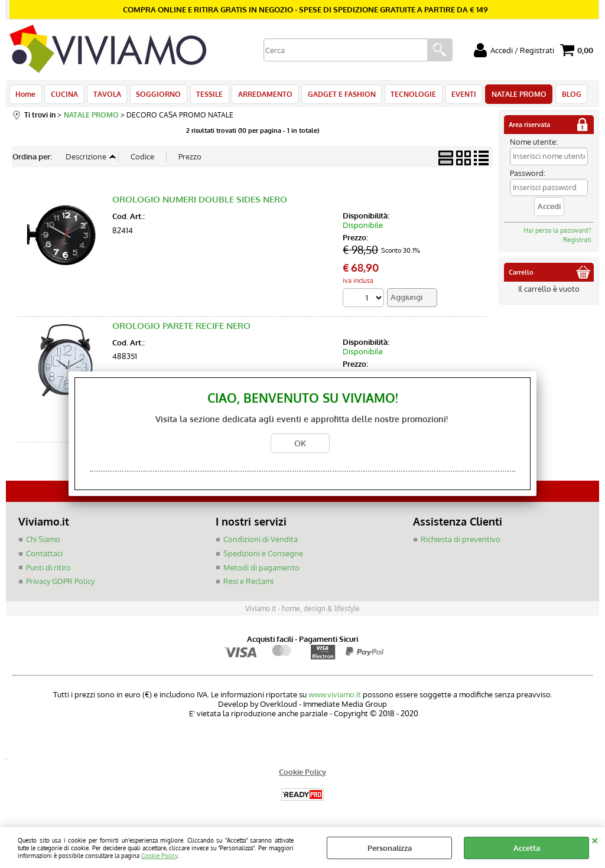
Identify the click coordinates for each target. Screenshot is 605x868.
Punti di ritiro (48, 570)
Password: (528, 177)
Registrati (577, 243)
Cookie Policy (159, 855)
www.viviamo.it (335, 697)
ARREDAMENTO (260, 96)
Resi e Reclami (248, 585)
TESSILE (205, 96)
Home (25, 96)
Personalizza (390, 848)
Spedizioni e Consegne (263, 557)
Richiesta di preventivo (461, 543)
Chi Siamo (43, 543)
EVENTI (456, 96)
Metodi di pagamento (261, 570)
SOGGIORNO (155, 96)
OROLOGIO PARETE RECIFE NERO (181, 329)
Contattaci (44, 557)
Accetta (527, 848)
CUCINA (63, 96)
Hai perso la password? (557, 234)
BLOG (561, 96)
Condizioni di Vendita (261, 543)
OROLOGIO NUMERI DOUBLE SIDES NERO (200, 203)
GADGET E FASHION (335, 96)
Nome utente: (534, 145)
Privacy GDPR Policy (60, 585)
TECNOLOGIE (406, 96)
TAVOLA (105, 96)
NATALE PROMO (510, 96)
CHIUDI (595, 839)
